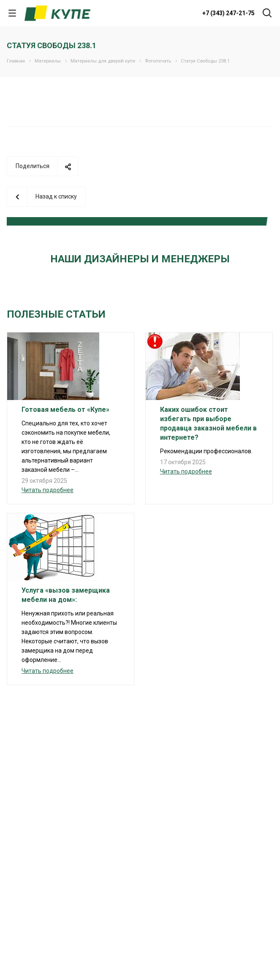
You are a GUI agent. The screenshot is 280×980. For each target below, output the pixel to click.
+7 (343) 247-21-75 (228, 13)
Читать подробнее (48, 490)
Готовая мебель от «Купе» (65, 410)
